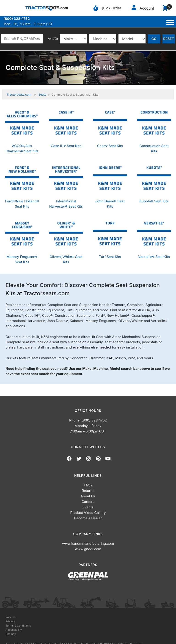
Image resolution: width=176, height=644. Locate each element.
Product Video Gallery (88, 513)
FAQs (88, 485)
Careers (88, 502)
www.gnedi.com (88, 549)
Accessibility (14, 630)
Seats (42, 94)
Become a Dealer (88, 518)
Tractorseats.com (19, 94)
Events (88, 507)
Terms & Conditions (18, 626)
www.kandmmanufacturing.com (88, 543)
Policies (11, 617)
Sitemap (11, 634)
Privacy (10, 621)
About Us (88, 496)
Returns (88, 491)
